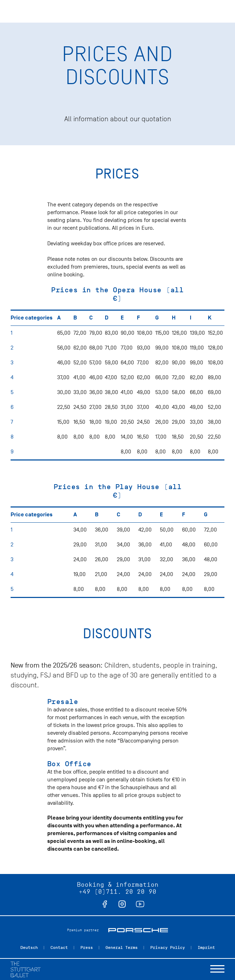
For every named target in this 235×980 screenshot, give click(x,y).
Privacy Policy (168, 947)
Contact (59, 947)
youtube (140, 904)
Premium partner (83, 930)
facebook (105, 904)
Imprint (206, 947)
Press (87, 947)
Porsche (138, 930)
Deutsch (29, 947)
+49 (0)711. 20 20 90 (117, 892)
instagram (122, 904)
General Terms (122, 947)
